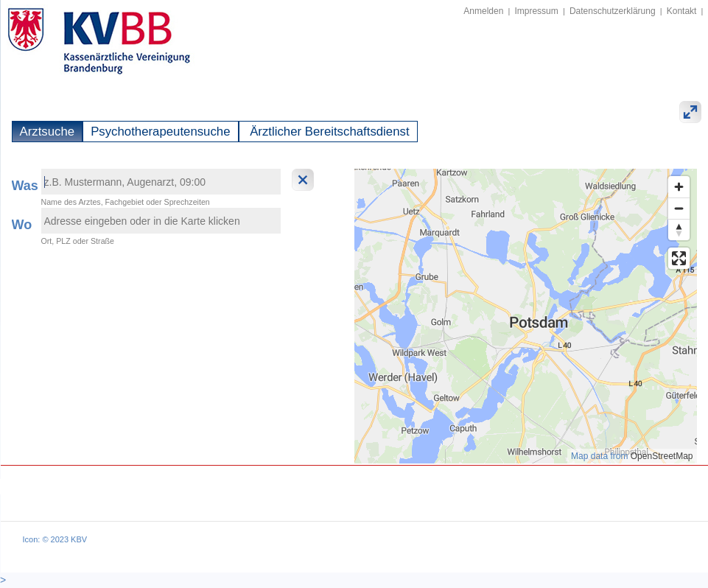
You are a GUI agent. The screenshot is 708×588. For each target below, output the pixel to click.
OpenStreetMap (662, 456)
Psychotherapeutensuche (160, 132)
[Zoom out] (679, 208)
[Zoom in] (679, 187)
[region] (526, 316)
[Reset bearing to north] (679, 230)
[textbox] (161, 182)
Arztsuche (48, 132)
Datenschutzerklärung (613, 11)
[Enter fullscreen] (679, 258)
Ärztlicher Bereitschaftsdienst (328, 132)
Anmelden (483, 11)
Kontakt (682, 11)
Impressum (536, 11)
